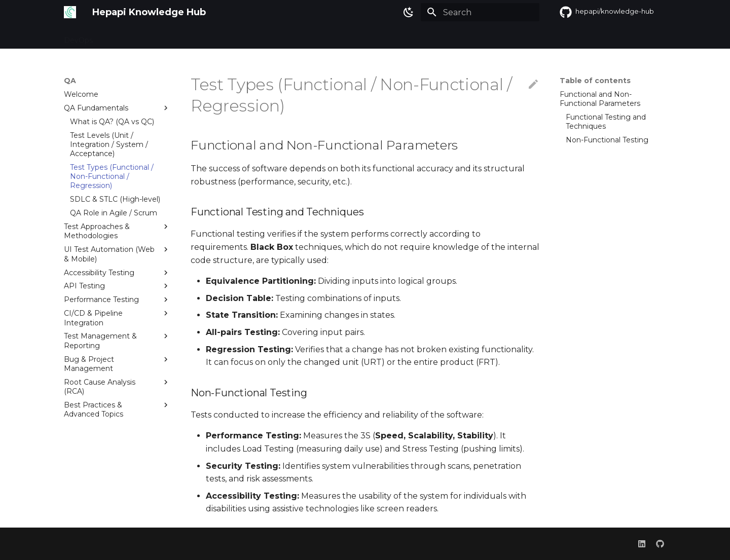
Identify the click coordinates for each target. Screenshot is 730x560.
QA (111, 37)
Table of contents (595, 81)
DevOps (78, 37)
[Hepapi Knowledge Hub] (70, 12)
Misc (136, 37)
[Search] (480, 12)
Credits (169, 37)
